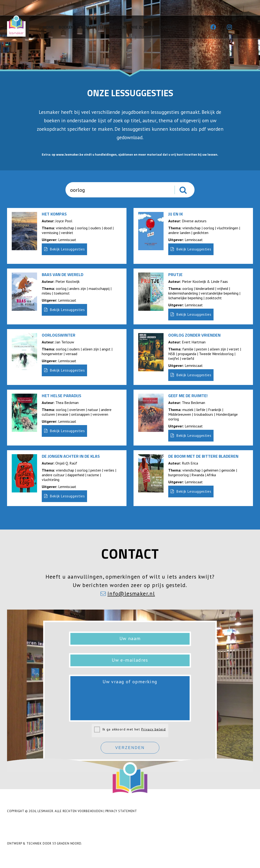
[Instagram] (229, 27)
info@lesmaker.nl (131, 593)
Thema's (87, 27)
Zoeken (189, 192)
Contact (168, 27)
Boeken (66, 27)
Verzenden (130, 748)
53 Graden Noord (67, 843)
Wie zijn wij (142, 27)
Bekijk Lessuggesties (64, 249)
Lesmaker (45, 811)
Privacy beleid (154, 729)
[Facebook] (213, 27)
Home (48, 27)
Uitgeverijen (113, 27)
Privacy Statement (121, 811)
